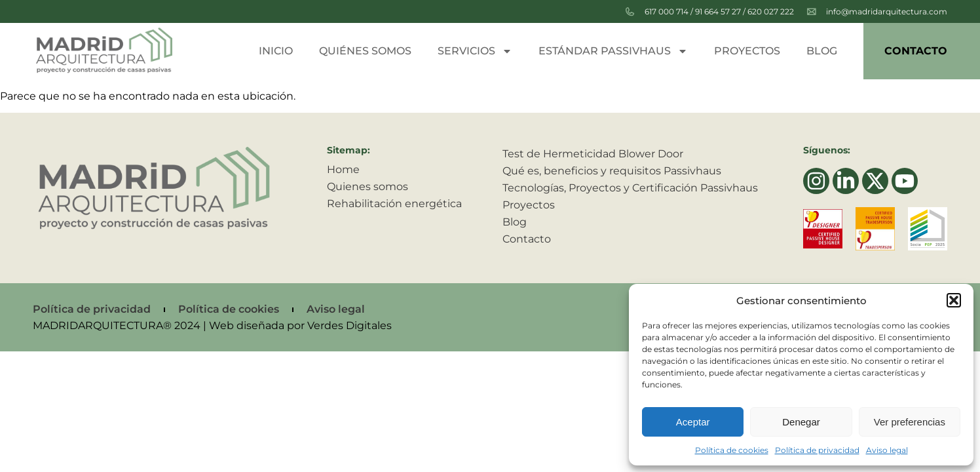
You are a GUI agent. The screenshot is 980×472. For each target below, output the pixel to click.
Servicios (475, 51)
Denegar (801, 422)
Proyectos (747, 51)
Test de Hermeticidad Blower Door (593, 154)
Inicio (276, 51)
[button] (954, 300)
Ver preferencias (910, 422)
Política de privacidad (817, 450)
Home (343, 169)
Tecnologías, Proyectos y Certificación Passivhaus (630, 188)
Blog (822, 51)
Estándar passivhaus (613, 51)
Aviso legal (887, 450)
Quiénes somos (365, 51)
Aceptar (693, 422)
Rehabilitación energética (394, 204)
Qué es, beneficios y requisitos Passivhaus (612, 171)
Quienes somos (367, 187)
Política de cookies (732, 450)
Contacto (916, 51)
